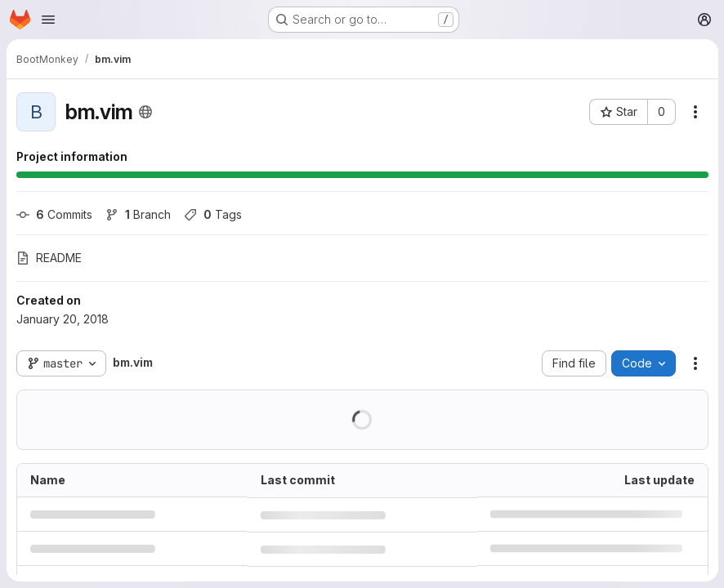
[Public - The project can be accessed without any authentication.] (145, 112)
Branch (138, 214)
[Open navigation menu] (48, 20)
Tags (213, 214)
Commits (54, 214)
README (49, 258)
